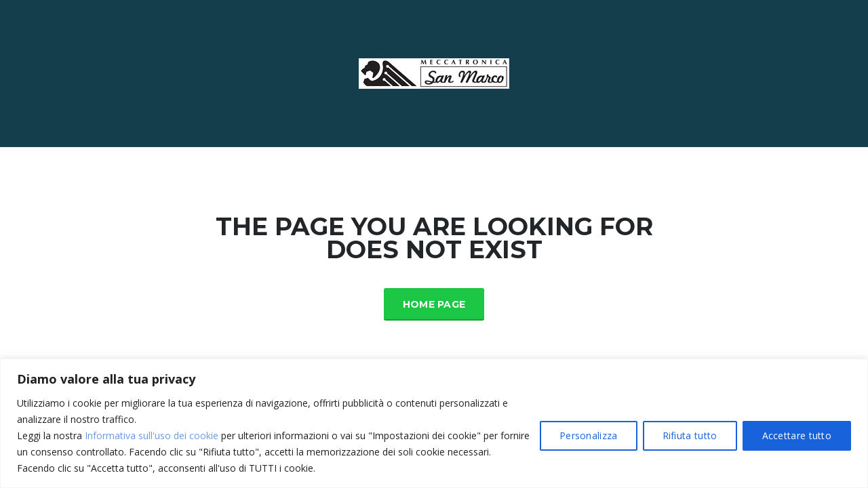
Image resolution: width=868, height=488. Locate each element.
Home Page (434, 304)
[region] (434, 423)
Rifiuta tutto (690, 435)
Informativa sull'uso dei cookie (152, 435)
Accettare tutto (797, 435)
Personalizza (589, 435)
